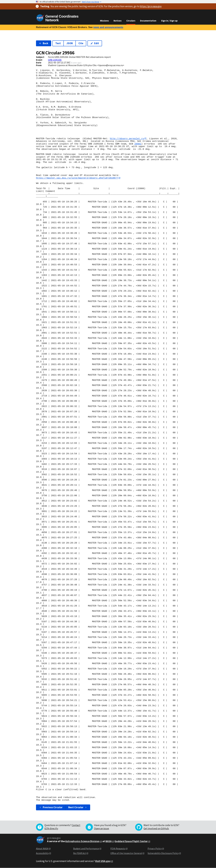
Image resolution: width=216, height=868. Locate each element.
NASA (109, 841)
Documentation (148, 21)
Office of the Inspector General (126, 853)
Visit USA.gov (103, 861)
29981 (138, 144)
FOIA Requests (118, 849)
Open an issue (101, 829)
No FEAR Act (80, 853)
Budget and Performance (86, 849)
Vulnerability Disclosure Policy (163, 853)
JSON (70, 43)
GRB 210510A (55, 60)
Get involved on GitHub (156, 829)
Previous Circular (51, 807)
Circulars (131, 21)
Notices (118, 21)
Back (44, 43)
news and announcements (108, 27)
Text (58, 43)
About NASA (42, 849)
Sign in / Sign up (169, 21)
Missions (104, 21)
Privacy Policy (155, 849)
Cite (81, 43)
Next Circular (78, 807)
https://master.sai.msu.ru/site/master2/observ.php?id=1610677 (77, 178)
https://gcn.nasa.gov (151, 6)
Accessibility (42, 853)
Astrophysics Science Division (82, 841)
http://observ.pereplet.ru (127, 139)
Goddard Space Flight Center (131, 841)
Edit (95, 43)
